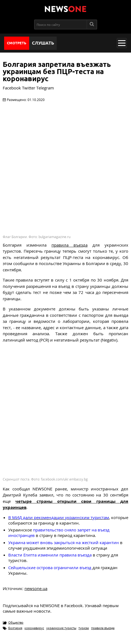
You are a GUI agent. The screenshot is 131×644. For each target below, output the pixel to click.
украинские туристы (61, 628)
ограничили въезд (50, 567)
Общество (16, 622)
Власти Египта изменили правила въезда (50, 555)
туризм (84, 628)
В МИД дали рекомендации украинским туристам (59, 517)
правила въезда (103, 628)
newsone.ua (36, 588)
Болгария (15, 628)
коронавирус (34, 628)
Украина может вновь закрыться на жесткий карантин (64, 542)
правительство (49, 530)
